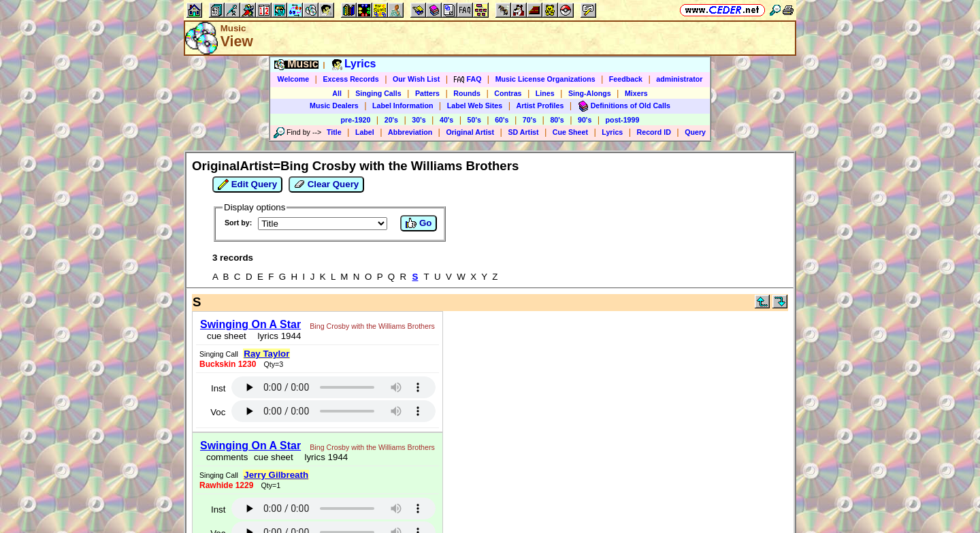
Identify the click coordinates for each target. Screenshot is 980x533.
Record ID (654, 132)
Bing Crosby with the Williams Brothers (372, 326)
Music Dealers (334, 106)
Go (419, 223)
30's (419, 120)
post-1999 (623, 120)
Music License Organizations (545, 79)
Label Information (403, 106)
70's (529, 120)
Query (695, 132)
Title (334, 132)
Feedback (626, 79)
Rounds (467, 93)
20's (391, 120)
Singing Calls (378, 93)
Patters (427, 93)
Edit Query (247, 184)
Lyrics (612, 132)
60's (502, 120)
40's (446, 120)
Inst (218, 388)
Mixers (636, 93)
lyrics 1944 (277, 336)
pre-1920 (356, 120)
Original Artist (470, 132)
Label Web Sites (475, 106)
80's (557, 120)
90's (585, 120)
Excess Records (350, 79)
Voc (218, 412)
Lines (545, 93)
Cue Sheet (570, 132)
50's (474, 120)
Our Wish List (416, 79)
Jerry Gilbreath (276, 475)
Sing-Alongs (590, 93)
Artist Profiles (540, 106)
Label (365, 132)
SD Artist (523, 132)
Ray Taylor (266, 354)
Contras (508, 93)
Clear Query (326, 184)
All (337, 93)
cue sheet (227, 336)
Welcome (294, 79)
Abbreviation (410, 132)
